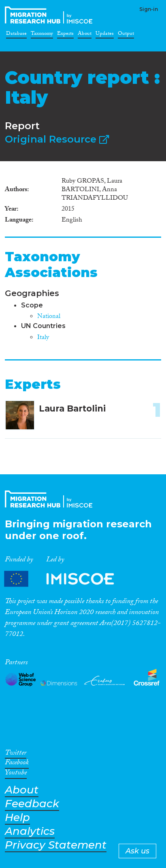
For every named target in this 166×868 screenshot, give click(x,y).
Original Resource (57, 139)
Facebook (17, 764)
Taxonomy (42, 35)
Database (16, 35)
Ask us (137, 851)
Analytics (30, 831)
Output (126, 35)
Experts (65, 35)
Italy (43, 338)
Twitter (16, 754)
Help (17, 818)
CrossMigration (50, 15)
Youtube (16, 774)
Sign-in (149, 9)
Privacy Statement (56, 845)
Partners (66, 579)
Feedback (32, 804)
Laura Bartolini (72, 408)
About (85, 35)
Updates (105, 35)
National (49, 317)
